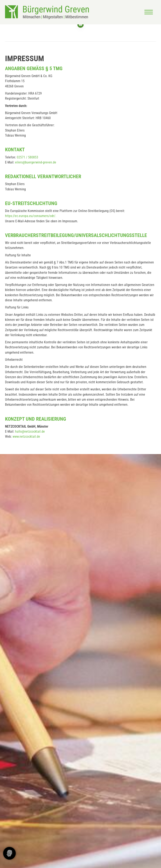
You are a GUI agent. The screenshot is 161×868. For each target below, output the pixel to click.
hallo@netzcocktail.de (30, 431)
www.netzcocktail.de (26, 437)
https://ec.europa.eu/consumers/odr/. (31, 216)
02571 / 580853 (27, 157)
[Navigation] (149, 12)
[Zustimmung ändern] (9, 853)
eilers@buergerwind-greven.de (36, 162)
